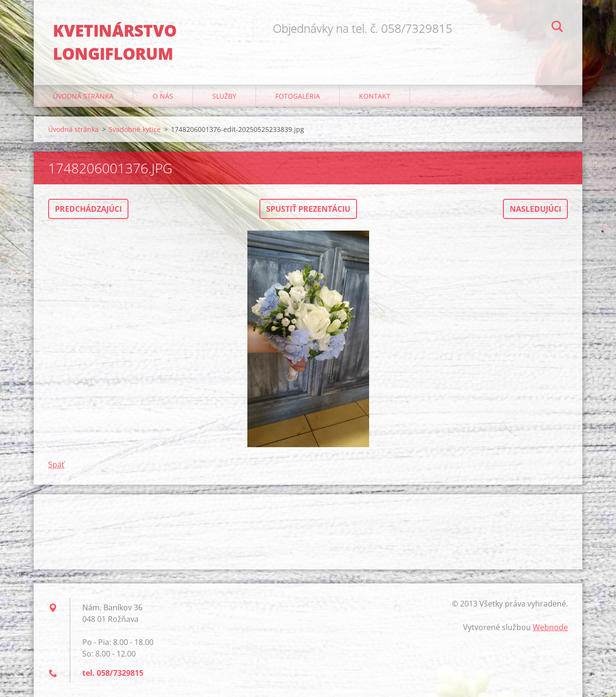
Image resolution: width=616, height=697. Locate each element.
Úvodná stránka (83, 96)
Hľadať (557, 28)
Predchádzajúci (88, 209)
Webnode (550, 627)
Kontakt (375, 96)
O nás (163, 96)
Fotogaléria (298, 96)
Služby (224, 96)
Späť (56, 465)
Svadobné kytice (135, 129)
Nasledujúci (535, 209)
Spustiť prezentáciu (308, 209)
